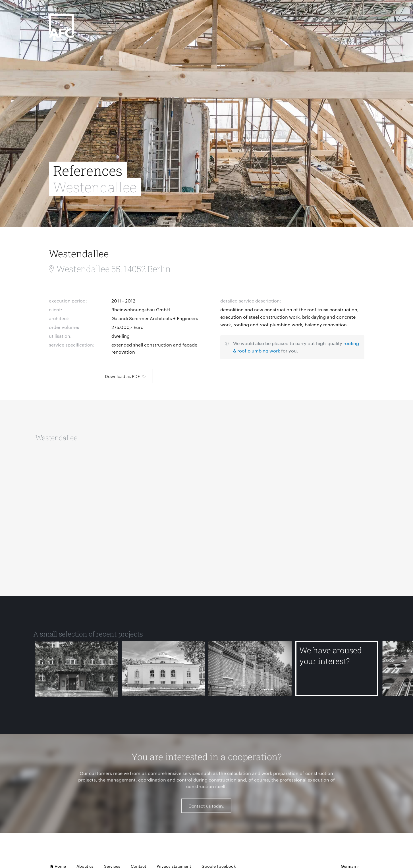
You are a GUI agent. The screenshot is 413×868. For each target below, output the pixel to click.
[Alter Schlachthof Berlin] (250, 673)
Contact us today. (206, 809)
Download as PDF (125, 376)
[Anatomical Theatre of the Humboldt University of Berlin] (163, 673)
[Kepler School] (77, 673)
